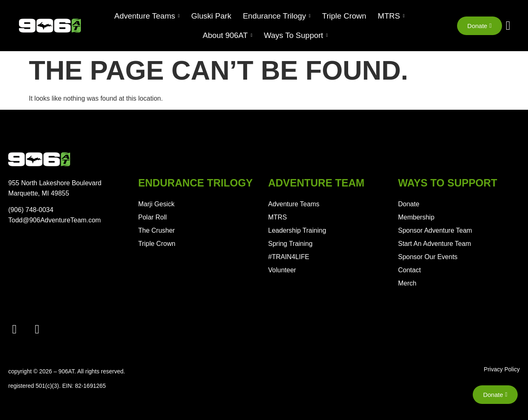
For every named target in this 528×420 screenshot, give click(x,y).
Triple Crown (157, 244)
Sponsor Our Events (428, 257)
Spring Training (290, 244)
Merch (407, 283)
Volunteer (282, 270)
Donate (409, 204)
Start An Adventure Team (435, 244)
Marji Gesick (156, 204)
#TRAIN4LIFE (289, 257)
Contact (409, 270)
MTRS (277, 217)
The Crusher (157, 230)
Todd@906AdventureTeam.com (54, 220)
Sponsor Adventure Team (435, 230)
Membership (416, 217)
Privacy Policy (502, 369)
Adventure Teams (294, 204)
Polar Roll (152, 217)
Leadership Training (297, 230)
